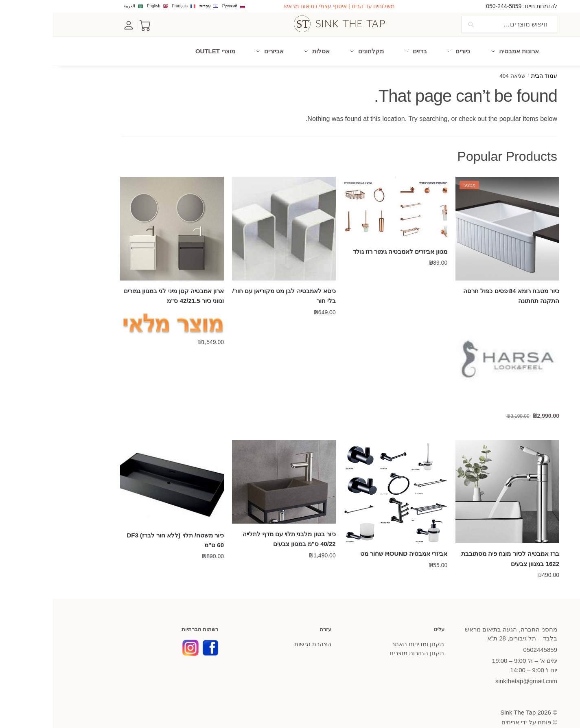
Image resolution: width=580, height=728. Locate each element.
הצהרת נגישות (260, 632)
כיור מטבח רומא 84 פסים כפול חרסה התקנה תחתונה (459, 284)
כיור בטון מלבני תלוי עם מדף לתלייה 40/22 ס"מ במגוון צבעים (237, 527)
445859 (488, 637)
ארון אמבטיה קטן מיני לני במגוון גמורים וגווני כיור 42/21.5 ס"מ (121, 284)
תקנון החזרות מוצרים (364, 641)
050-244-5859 (451, 6)
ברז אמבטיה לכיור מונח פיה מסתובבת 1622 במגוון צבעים (458, 546)
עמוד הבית (492, 64)
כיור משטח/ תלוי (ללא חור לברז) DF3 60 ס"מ (123, 528)
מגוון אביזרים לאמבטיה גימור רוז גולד (348, 239)
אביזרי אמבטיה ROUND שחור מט (351, 541)
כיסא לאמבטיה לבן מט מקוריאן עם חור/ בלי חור (232, 284)
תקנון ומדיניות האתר (365, 632)
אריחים (458, 710)
